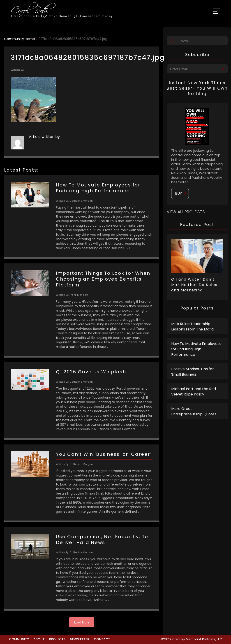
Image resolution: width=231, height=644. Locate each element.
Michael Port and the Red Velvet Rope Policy (194, 392)
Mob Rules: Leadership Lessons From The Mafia (192, 327)
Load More (82, 622)
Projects (57, 639)
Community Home (20, 39)
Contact (102, 639)
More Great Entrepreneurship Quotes (194, 411)
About (39, 639)
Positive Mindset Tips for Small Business (193, 372)
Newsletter (80, 639)
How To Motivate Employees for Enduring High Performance (196, 349)
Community (19, 639)
